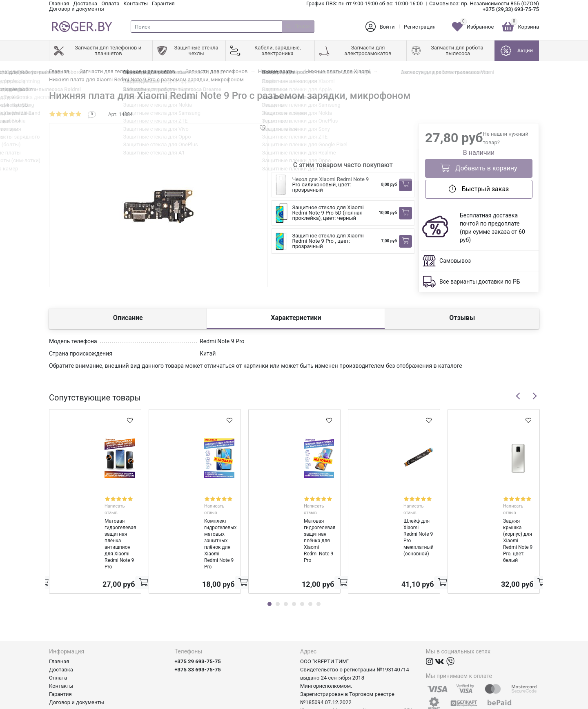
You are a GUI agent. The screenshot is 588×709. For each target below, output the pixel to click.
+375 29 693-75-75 (198, 615)
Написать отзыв (104, 498)
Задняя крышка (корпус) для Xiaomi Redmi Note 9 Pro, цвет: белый (488, 514)
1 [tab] (269, 557)
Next (535, 396)
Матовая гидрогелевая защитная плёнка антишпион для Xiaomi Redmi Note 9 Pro (94, 514)
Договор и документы (77, 9)
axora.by (529, 703)
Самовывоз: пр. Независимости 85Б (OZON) (484, 3)
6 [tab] (310, 557)
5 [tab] (302, 557)
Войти (387, 27)
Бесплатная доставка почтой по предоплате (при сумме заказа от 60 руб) (492, 228)
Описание (128, 318)
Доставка (85, 3)
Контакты (136, 3)
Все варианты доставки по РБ (480, 282)
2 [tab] (278, 557)
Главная (59, 3)
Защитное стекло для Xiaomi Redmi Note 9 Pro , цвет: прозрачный (328, 241)
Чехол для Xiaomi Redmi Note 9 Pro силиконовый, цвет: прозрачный (331, 185)
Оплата (110, 3)
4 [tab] (294, 557)
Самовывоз (455, 261)
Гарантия (163, 3)
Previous (518, 396)
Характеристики (296, 318)
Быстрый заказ (479, 189)
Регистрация (420, 27)
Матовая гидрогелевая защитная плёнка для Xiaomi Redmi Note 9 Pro (293, 514)
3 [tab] (286, 557)
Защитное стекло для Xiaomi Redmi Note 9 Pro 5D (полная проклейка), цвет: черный (328, 213)
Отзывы (462, 318)
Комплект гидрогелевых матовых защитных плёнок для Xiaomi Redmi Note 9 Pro (194, 514)
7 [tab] (318, 557)
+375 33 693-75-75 (198, 623)
